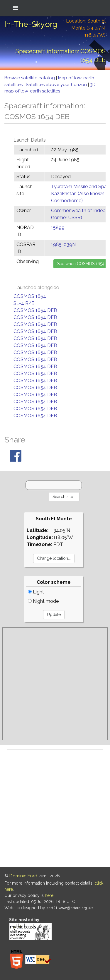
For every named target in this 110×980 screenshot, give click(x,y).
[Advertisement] (55, 684)
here (49, 895)
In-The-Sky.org (31, 24)
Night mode (43, 601)
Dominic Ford (23, 876)
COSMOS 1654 (30, 296)
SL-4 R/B (24, 303)
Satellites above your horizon (57, 85)
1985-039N (63, 244)
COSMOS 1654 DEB (35, 310)
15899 (58, 228)
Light (36, 592)
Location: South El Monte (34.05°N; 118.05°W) (86, 28)
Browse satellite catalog (30, 78)
